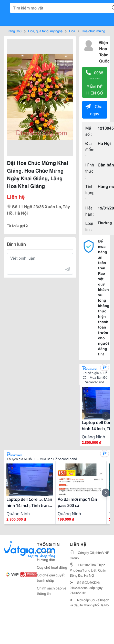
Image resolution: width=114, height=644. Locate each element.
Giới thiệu (45, 552)
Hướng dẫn (46, 559)
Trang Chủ (14, 31)
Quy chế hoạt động (52, 567)
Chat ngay (95, 110)
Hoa (72, 31)
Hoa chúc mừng (93, 31)
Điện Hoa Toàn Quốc (104, 51)
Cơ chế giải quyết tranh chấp (51, 578)
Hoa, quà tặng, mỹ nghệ (45, 31)
